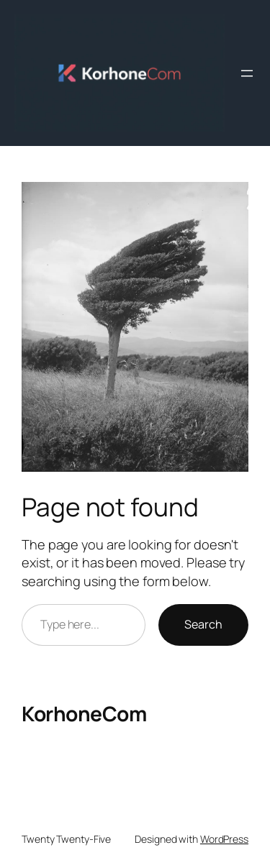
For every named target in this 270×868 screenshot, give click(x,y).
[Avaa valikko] (247, 73)
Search (203, 624)
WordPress (224, 839)
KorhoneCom (84, 713)
